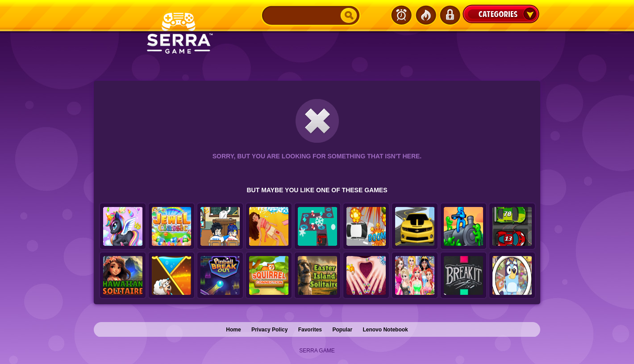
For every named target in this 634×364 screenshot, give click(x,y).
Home (233, 330)
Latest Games (401, 15)
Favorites (310, 330)
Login (450, 15)
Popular (342, 330)
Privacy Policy (269, 330)
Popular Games (425, 15)
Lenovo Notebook (385, 330)
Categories (501, 14)
